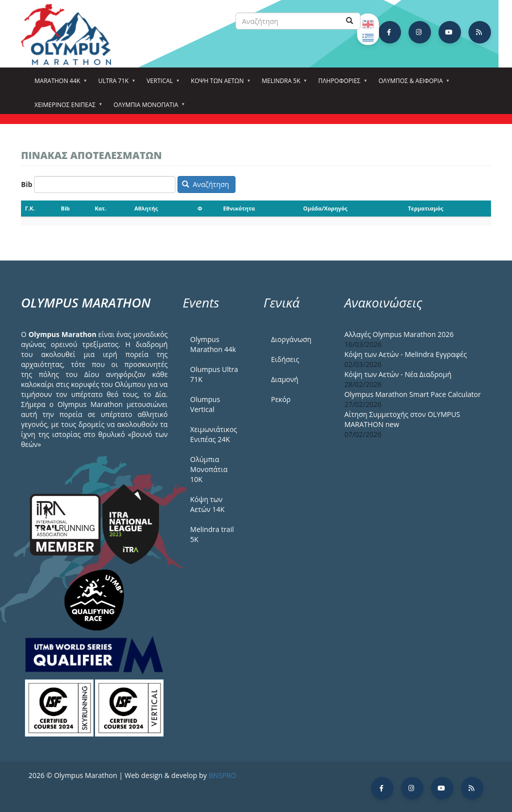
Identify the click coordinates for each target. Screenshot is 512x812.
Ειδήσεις (285, 359)
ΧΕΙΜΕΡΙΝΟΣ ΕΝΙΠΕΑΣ (66, 108)
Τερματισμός (426, 208)
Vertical (161, 84)
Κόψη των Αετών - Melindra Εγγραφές (406, 354)
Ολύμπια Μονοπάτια (147, 108)
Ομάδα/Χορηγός (325, 208)
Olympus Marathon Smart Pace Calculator (413, 394)
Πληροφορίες (341, 84)
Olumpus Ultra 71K (214, 374)
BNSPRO (222, 775)
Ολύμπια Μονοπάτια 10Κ (209, 469)
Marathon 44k (59, 84)
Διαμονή (285, 379)
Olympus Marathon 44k (213, 344)
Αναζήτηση (205, 184)
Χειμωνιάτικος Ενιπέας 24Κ (213, 434)
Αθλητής (146, 208)
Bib (27, 184)
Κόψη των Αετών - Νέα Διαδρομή (398, 374)
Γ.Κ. (30, 208)
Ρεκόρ (281, 399)
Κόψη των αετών (219, 84)
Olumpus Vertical (205, 404)
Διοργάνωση (291, 339)
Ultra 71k (115, 84)
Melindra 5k (282, 84)
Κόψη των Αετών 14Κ (207, 504)
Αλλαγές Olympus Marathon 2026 (399, 334)
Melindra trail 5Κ (212, 534)
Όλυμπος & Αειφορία (412, 84)
